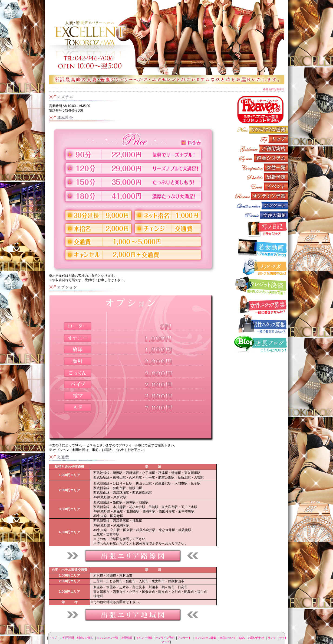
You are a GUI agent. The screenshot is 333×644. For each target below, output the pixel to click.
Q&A (242, 638)
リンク (272, 638)
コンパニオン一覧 (261, 167)
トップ (53, 638)
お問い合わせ (256, 638)
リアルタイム (261, 130)
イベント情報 (261, 186)
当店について (227, 638)
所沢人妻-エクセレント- (167, 42)
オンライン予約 (261, 196)
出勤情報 (261, 177)
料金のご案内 (261, 158)
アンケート (261, 205)
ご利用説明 (261, 149)
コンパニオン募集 (261, 215)
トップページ (261, 139)
